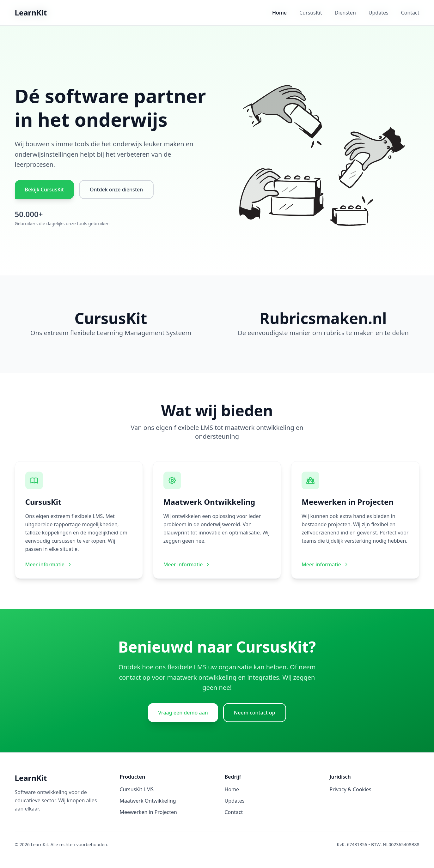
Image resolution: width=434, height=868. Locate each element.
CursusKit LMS (137, 789)
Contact (410, 13)
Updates (379, 13)
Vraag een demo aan (183, 713)
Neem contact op (255, 713)
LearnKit (31, 12)
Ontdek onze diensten (116, 190)
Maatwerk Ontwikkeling (148, 801)
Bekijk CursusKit (44, 190)
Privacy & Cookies (351, 789)
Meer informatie (49, 564)
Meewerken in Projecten (148, 812)
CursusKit (311, 13)
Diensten (345, 13)
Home (279, 13)
